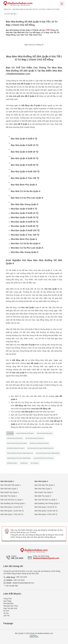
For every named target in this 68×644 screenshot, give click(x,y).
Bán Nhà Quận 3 (41, 481)
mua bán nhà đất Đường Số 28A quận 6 (44, 458)
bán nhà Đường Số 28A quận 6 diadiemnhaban (48, 453)
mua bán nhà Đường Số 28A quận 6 (25, 433)
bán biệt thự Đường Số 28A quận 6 (16, 448)
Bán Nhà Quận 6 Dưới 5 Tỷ (24, 139)
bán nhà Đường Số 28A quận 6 (45, 433)
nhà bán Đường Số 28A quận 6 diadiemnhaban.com (20, 453)
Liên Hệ (6, 616)
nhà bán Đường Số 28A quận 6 (15, 438)
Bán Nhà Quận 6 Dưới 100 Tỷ (25, 172)
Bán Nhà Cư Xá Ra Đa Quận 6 (26, 191)
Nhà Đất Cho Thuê (11, 606)
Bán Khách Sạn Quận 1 (10, 492)
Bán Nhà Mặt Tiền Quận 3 (45, 485)
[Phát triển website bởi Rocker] (34, 634)
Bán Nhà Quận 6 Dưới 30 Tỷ (25, 158)
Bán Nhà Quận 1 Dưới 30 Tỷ (12, 507)
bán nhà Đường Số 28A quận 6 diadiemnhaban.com (40, 448)
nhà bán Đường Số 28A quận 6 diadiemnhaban (19, 458)
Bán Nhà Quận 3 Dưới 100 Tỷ (46, 511)
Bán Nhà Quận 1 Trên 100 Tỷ (12, 514)
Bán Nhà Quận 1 (7, 481)
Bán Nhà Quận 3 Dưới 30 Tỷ (46, 507)
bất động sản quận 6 (12, 463)
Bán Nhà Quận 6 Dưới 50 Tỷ (25, 165)
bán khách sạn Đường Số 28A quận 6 (39, 443)
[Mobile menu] (62, 4)
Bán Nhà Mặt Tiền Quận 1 (11, 485)
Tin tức (6, 613)
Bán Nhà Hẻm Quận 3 (43, 489)
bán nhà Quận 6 (19, 373)
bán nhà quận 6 (35, 463)
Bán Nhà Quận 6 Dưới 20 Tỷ (25, 152)
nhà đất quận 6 (24, 463)
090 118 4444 (17, 558)
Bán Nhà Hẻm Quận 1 (9, 489)
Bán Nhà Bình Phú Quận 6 (24, 185)
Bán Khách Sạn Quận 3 (44, 492)
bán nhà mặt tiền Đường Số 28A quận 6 (17, 443)
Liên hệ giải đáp (11, 586)
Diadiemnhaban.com (19, 74)
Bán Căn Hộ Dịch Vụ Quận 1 (12, 500)
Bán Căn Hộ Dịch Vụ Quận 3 (46, 500)
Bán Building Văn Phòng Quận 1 (13, 503)
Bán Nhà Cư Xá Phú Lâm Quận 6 (27, 198)
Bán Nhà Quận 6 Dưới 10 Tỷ (25, 145)
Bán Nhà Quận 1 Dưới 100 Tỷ (12, 511)
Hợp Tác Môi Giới (10, 608)
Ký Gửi (6, 611)
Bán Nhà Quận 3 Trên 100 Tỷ (46, 514)
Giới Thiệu (7, 601)
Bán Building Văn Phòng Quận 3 (47, 503)
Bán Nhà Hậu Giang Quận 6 (25, 204)
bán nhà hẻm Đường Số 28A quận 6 (35, 438)
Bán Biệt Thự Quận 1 (9, 496)
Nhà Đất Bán (8, 603)
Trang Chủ (7, 9)
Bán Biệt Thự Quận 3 (43, 496)
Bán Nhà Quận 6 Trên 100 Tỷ (25, 178)
